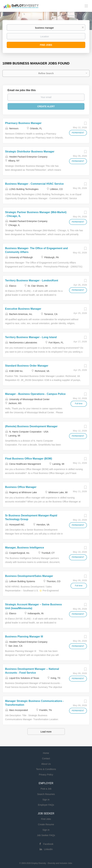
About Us (46, 764)
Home (46, 753)
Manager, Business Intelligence (25, 548)
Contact (46, 758)
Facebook (48, 844)
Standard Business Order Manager (27, 366)
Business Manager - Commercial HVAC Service (34, 184)
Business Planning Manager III (24, 637)
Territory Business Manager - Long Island (31, 337)
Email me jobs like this (22, 90)
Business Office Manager (21, 487)
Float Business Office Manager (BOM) (29, 459)
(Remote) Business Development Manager (31, 426)
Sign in (46, 800)
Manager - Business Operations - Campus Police (35, 394)
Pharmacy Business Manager (23, 123)
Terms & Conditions (46, 769)
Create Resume (46, 824)
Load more (46, 732)
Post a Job (46, 789)
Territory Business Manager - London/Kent (32, 280)
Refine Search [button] (46, 73)
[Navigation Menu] (86, 6)
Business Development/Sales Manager (29, 576)
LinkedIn (48, 849)
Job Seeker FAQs (46, 835)
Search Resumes (46, 794)
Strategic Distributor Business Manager (30, 152)
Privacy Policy (46, 775)
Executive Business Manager (23, 309)
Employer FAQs (46, 805)
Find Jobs (46, 45)
